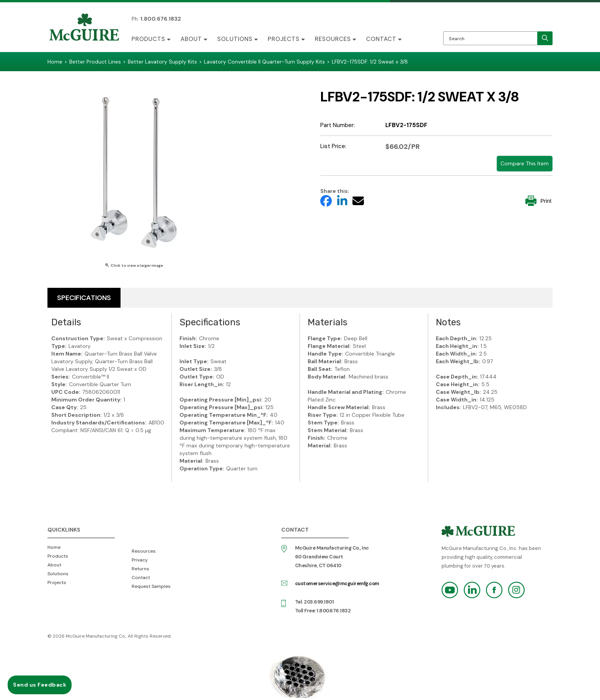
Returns (140, 569)
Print (538, 201)
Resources (333, 39)
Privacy (140, 560)
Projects (284, 39)
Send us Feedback (40, 685)
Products (148, 39)
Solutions (235, 39)
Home (54, 547)
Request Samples (151, 586)
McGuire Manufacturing (84, 28)
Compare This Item (525, 163)
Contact (381, 39)
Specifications (84, 298)
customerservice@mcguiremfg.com (337, 583)
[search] (545, 38)
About (191, 39)
